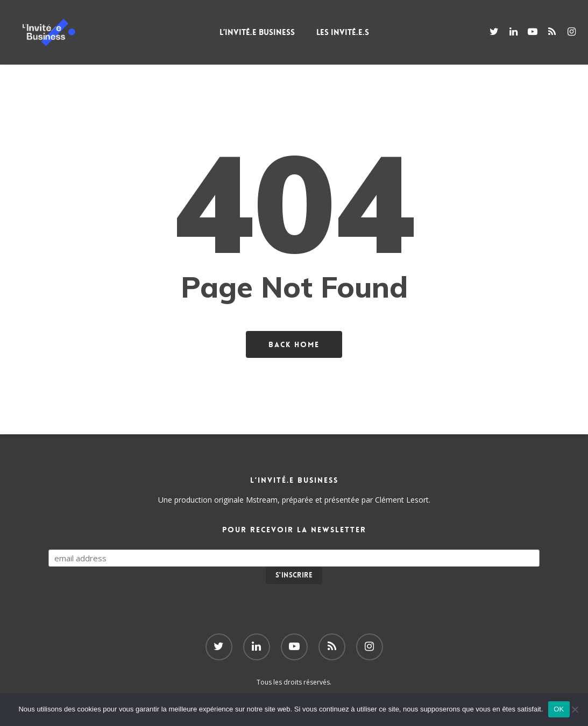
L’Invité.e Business (272, 32)
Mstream (262, 500)
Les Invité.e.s (358, 32)
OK (559, 709)
